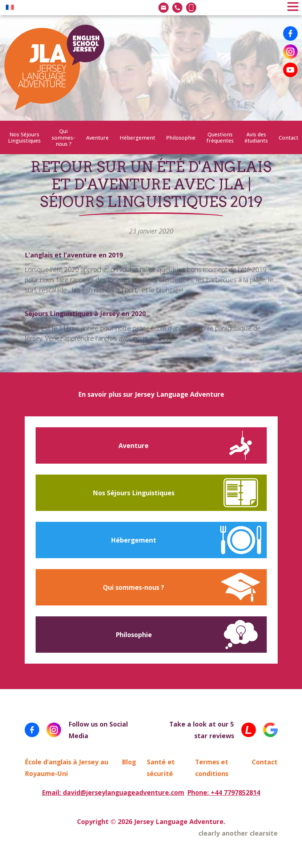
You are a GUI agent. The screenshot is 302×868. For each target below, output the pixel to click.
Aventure (97, 138)
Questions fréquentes (220, 137)
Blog (129, 762)
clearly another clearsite (238, 833)
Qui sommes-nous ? (63, 137)
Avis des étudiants (256, 137)
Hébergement (137, 138)
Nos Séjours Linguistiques (24, 137)
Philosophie (181, 138)
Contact (289, 138)
